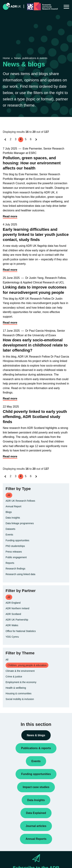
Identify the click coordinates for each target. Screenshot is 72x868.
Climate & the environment (20, 671)
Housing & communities (19, 693)
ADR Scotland (13, 614)
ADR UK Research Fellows (20, 501)
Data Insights (13, 518)
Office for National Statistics (21, 631)
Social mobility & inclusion (20, 699)
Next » (37, 143)
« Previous (6, 143)
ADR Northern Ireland (17, 608)
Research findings (15, 569)
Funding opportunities (17, 540)
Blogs (9, 512)
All (7, 660)
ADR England (13, 603)
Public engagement (16, 557)
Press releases (14, 552)
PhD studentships (15, 546)
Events (9, 535)
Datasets (10, 529)
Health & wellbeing (16, 688)
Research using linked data (20, 574)
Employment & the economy (21, 682)
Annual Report (13, 506)
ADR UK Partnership (17, 620)
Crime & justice (14, 677)
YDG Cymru (12, 637)
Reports (10, 563)
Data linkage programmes (20, 523)
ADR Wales (12, 625)
